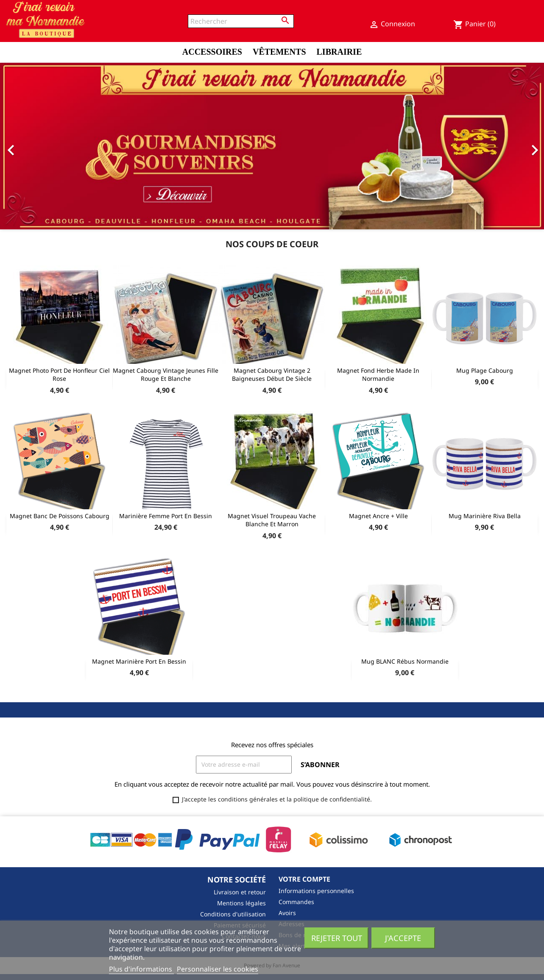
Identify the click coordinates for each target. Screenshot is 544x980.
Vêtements (279, 52)
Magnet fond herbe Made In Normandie (378, 375)
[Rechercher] (241, 21)
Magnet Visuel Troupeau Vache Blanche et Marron (272, 520)
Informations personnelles (316, 891)
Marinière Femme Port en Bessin (166, 516)
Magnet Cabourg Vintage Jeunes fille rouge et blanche (166, 375)
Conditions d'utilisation (233, 914)
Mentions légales (241, 903)
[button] (41, 146)
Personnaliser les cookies (218, 969)
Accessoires (212, 52)
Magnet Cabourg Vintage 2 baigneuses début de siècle (272, 375)
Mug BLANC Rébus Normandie (405, 661)
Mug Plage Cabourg (485, 370)
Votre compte (304, 879)
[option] (272, 146)
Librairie (339, 52)
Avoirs (287, 913)
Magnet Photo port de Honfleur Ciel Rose (59, 375)
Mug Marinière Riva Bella (485, 516)
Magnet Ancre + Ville (378, 516)
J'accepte (403, 938)
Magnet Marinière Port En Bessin (139, 661)
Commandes (296, 902)
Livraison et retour (240, 892)
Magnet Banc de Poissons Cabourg (60, 516)
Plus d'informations (141, 969)
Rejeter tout (337, 938)
